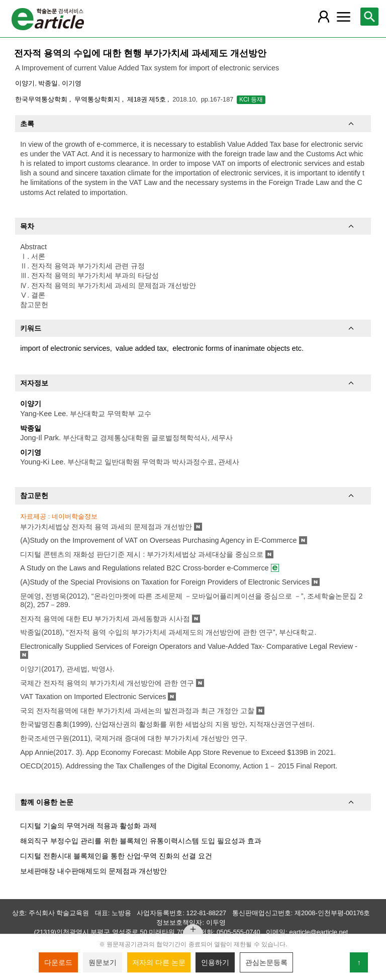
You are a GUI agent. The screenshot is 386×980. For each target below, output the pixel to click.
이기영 (72, 83)
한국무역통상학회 (42, 99)
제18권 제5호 (147, 99)
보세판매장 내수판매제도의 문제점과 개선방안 (93, 871)
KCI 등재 (251, 100)
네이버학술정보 (75, 516)
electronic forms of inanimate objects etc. (238, 348)
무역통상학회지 (98, 99)
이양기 (25, 83)
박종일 (48, 83)
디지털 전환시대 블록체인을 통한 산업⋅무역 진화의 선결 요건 (116, 856)
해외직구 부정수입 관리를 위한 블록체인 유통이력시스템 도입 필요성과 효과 (141, 841)
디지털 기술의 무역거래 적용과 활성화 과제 (88, 826)
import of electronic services (65, 348)
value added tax (141, 348)
